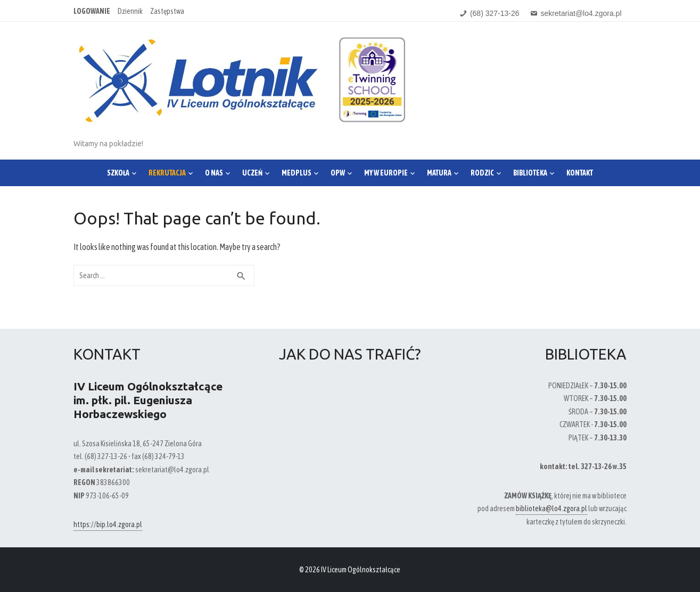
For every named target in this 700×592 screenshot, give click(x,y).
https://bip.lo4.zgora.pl (108, 524)
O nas (214, 173)
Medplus (297, 173)
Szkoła (118, 173)
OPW (338, 173)
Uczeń (252, 173)
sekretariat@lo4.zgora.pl (581, 13)
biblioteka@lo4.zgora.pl (551, 508)
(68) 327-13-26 (495, 13)
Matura (439, 173)
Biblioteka (530, 173)
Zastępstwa (167, 11)
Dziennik (130, 11)
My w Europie (386, 173)
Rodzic (482, 173)
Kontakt (580, 173)
